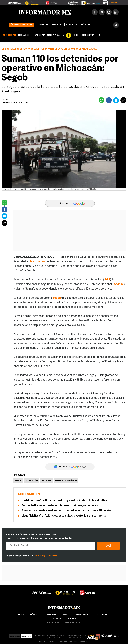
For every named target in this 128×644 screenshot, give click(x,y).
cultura (57, 618)
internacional (50, 615)
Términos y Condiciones (46, 556)
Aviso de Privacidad (46, 641)
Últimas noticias (22, 25)
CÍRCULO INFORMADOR (86, 35)
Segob (18, 481)
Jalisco (43, 25)
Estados (47, 481)
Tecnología (82, 615)
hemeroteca (53, 623)
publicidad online (73, 623)
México (56, 25)
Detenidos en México (66, 481)
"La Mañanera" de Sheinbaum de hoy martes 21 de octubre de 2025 (64, 500)
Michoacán (32, 481)
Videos (71, 24)
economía (71, 618)
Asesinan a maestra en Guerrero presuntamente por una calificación (66, 511)
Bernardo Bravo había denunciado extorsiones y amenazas (60, 506)
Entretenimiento (102, 615)
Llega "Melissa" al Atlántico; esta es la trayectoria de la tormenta (64, 516)
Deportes (66, 615)
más (86, 25)
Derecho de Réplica (62, 641)
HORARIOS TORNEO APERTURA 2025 (39, 35)
